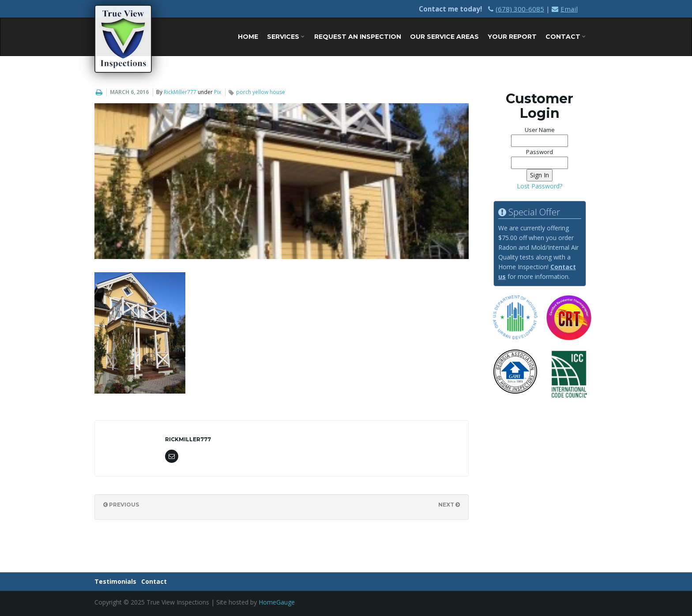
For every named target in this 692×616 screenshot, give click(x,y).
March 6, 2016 (129, 92)
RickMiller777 (180, 92)
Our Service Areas (444, 37)
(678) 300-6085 (516, 9)
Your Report (512, 37)
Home (248, 37)
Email (565, 9)
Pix (218, 92)
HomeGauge (277, 602)
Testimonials (115, 581)
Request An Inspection (358, 37)
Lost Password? (540, 186)
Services (286, 37)
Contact (566, 37)
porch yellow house (261, 92)
